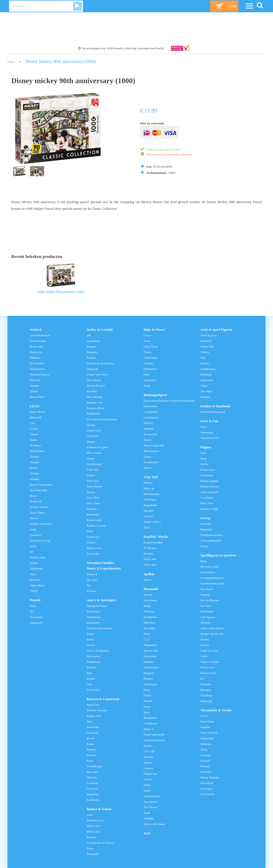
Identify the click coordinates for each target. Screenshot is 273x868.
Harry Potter (37, 397)
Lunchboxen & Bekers (100, 843)
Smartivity (93, 794)
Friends (34, 473)
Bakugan (206, 690)
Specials (149, 757)
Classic (34, 434)
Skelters (148, 423)
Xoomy (91, 358)
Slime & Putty (209, 733)
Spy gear (92, 580)
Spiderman (36, 568)
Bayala (34, 391)
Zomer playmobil (154, 734)
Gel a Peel (93, 498)
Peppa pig (206, 701)
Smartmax (93, 727)
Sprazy (91, 492)
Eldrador (35, 358)
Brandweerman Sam (213, 583)
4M (89, 335)
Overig (91, 425)
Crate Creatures (210, 662)
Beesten (91, 667)
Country (149, 768)
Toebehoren (94, 662)
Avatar (34, 563)
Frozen (205, 645)
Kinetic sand (94, 520)
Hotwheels (93, 690)
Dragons (149, 673)
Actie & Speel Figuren (216, 330)
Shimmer (206, 744)
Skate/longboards (154, 445)
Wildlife (149, 818)
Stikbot (205, 352)
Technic (35, 457)
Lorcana (205, 755)
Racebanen (93, 611)
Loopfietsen (151, 412)
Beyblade (206, 374)
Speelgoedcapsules (212, 535)
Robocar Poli (208, 673)
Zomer (148, 457)
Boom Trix (93, 705)
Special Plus (151, 651)
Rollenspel (150, 499)
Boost (33, 496)
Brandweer (150, 718)
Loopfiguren (151, 417)
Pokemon (206, 789)
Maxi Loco (93, 826)
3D (32, 611)
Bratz (204, 458)
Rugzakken (150, 505)
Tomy (147, 386)
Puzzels (35, 600)
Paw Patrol (207, 589)
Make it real (94, 548)
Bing (203, 561)
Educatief (92, 854)
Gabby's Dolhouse (41, 524)
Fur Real (206, 606)
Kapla (90, 744)
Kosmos (92, 591)
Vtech (147, 341)
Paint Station (94, 486)
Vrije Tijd (151, 477)
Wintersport (151, 684)
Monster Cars (95, 402)
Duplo (34, 440)
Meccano (92, 772)
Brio (89, 721)
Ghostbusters (151, 667)
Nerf (147, 833)
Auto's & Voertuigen (101, 600)
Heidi (147, 813)
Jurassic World (39, 507)
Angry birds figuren (212, 628)
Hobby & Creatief (100, 330)
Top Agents (150, 802)
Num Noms (207, 721)
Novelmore (150, 600)
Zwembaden (151, 462)
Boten (90, 634)
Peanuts (35, 386)
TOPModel (93, 414)
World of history (40, 374)
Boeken (91, 837)
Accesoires (36, 617)
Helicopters (94, 656)
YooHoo (149, 554)
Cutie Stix (93, 470)
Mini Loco (93, 831)
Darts (147, 527)
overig (91, 458)
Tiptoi (90, 848)
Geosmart (93, 733)
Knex (90, 761)
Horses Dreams (96, 386)
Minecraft (36, 417)
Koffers (148, 483)
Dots (33, 574)
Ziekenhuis (150, 656)
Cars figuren (208, 617)
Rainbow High (209, 509)
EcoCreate (93, 554)
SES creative (94, 453)
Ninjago (35, 479)
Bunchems (93, 514)
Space (147, 790)
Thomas (205, 595)
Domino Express (97, 710)
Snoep (204, 546)
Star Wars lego (39, 490)
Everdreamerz (152, 796)
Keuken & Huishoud (215, 406)
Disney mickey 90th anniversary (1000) (61, 61)
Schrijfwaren (94, 464)
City (32, 423)
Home (11, 62)
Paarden (148, 662)
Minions (35, 580)
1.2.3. (147, 639)
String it (91, 542)
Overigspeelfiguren (212, 578)
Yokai (204, 386)
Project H (36, 501)
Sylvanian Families (100, 563)
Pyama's (149, 516)
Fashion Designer (97, 447)
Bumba (205, 639)
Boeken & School (99, 809)
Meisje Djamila (210, 777)
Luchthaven (151, 723)
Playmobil (151, 589)
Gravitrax (92, 783)
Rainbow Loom (96, 526)
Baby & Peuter (154, 330)
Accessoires (151, 434)
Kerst (147, 634)
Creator (34, 429)
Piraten (148, 701)
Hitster (148, 580)
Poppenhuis (151, 645)
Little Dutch (151, 346)
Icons (33, 529)
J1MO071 (93, 436)
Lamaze (148, 363)
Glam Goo (93, 537)
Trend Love (94, 430)
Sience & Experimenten (104, 568)
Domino (92, 755)
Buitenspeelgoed (155, 395)
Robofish (206, 341)
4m (89, 585)
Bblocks (92, 777)
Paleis (147, 706)
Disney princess (210, 486)
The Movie (150, 807)
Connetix (92, 789)
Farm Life (36, 352)
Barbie (204, 464)
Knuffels (92, 391)
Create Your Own (97, 374)
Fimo (90, 531)
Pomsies (205, 766)
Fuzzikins (206, 695)
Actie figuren (208, 335)
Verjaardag (207, 432)
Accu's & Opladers (98, 651)
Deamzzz (35, 535)
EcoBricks (93, 800)
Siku (89, 673)
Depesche (92, 369)
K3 (202, 679)
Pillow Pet (150, 565)
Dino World (94, 380)
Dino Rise (150, 623)
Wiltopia (149, 611)
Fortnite (205, 397)
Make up (149, 488)
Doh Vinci (93, 481)
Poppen (206, 447)
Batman (35, 462)
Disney (34, 468)
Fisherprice (150, 369)
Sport (147, 712)
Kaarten (205, 727)
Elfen (147, 690)
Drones (91, 645)
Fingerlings (207, 738)
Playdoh (92, 509)
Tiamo (148, 352)
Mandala (92, 352)
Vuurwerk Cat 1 (210, 438)
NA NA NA (208, 794)
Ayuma (148, 595)
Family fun (150, 774)
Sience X (92, 574)
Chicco (148, 335)
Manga (91, 442)
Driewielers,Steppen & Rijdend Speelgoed (169, 401)
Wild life (35, 380)
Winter (148, 468)
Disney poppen (209, 481)
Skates (148, 440)
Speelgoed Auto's (97, 606)
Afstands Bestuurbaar (100, 628)
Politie (148, 695)
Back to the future (154, 824)
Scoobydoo (150, 617)
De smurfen (37, 363)
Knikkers (206, 772)
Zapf (203, 453)
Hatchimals (207, 611)
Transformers (208, 369)
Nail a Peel (93, 503)
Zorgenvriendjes (153, 542)
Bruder (91, 679)
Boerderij (149, 628)
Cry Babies (207, 498)
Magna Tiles (94, 716)
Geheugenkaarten (211, 540)
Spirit (147, 785)
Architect (35, 445)
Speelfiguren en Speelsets (218, 555)
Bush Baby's (208, 572)
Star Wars (206, 391)
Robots (205, 363)
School (148, 779)
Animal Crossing (40, 540)
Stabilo (91, 475)
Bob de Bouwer (210, 600)
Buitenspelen (151, 451)
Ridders (148, 679)
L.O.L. (204, 716)
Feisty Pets (150, 559)
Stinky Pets (207, 346)
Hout (33, 606)
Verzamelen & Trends (216, 710)
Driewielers (151, 406)
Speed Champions (41, 485)
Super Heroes (38, 412)
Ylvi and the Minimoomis (102, 419)
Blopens (92, 346)
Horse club (36, 346)
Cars (89, 684)
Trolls (204, 656)
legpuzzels (36, 623)
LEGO (35, 406)
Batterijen (206, 529)
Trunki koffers (152, 522)
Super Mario (37, 585)
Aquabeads (93, 341)
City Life (149, 751)
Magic (148, 606)
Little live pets (209, 651)
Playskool (150, 380)
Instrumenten (152, 494)
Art (32, 552)
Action (148, 746)
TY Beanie (150, 548)
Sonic (33, 546)
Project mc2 (208, 470)
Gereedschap (94, 766)
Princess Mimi (95, 408)
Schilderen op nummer (100, 363)
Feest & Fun (209, 421)
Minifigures (37, 451)
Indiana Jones (38, 557)
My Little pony (210, 567)
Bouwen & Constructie (103, 699)
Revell (91, 738)
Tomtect (92, 749)
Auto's (91, 639)
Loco (90, 815)
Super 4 (148, 729)
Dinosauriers (37, 369)
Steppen (148, 429)
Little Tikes (150, 358)
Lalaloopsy (207, 475)
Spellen (149, 574)
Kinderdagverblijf (154, 740)
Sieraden (149, 511)
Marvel (34, 518)
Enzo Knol (207, 783)
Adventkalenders (40, 335)
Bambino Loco (96, 820)
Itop (203, 358)
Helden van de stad (212, 634)
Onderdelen (94, 617)
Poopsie (205, 761)
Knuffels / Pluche (156, 537)
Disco (204, 427)
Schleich (36, 330)
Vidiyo (34, 591)
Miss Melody (95, 397)
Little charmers (210, 492)
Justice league (38, 341)
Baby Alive (207, 503)
